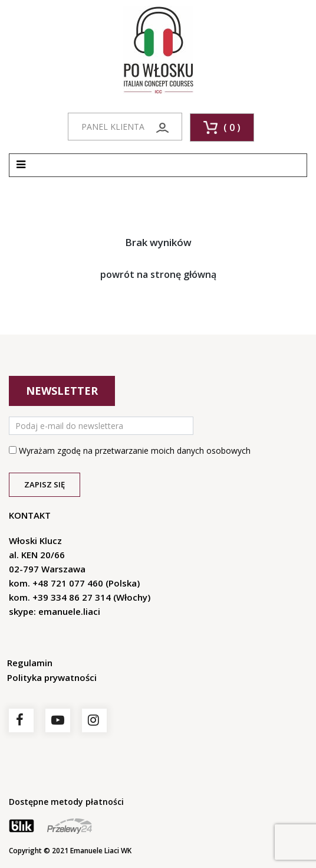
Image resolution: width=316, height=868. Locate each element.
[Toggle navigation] (21, 165)
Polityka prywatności (52, 677)
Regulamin (30, 663)
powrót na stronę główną (158, 274)
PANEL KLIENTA (125, 127)
